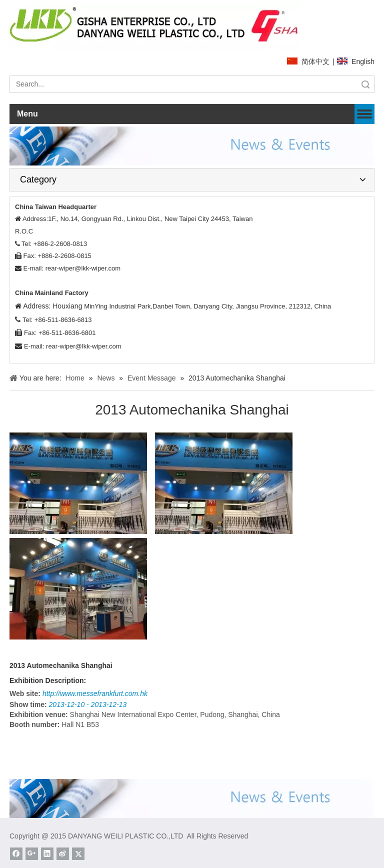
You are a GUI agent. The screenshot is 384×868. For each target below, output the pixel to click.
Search (365, 84)
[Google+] (32, 854)
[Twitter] (78, 854)
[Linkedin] (47, 854)
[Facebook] (16, 854)
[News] (192, 146)
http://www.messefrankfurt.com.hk (95, 693)
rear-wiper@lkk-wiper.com (83, 268)
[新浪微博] (63, 854)
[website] (155, 26)
